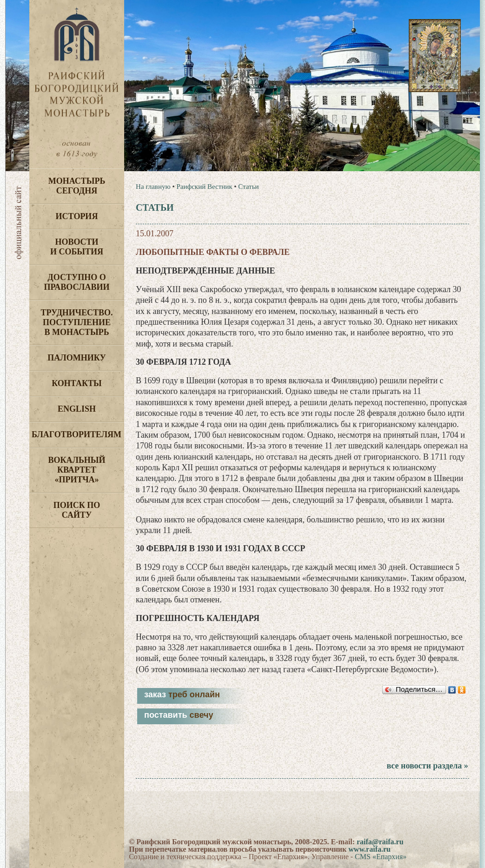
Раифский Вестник (204, 187)
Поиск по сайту (77, 510)
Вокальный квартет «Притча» (76, 470)
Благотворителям (76, 434)
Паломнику (76, 358)
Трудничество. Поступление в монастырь (76, 322)
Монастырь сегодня (77, 186)
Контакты (76, 383)
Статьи (248, 187)
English (77, 409)
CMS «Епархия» (381, 857)
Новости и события (77, 247)
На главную (153, 187)
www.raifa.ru (369, 849)
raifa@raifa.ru (380, 842)
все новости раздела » (427, 766)
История (77, 216)
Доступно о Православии (77, 282)
